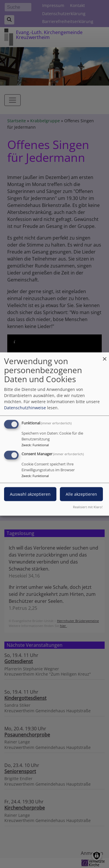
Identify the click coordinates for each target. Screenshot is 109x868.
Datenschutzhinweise (25, 408)
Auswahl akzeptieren (30, 494)
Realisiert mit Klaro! (88, 507)
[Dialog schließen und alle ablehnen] (105, 356)
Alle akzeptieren (81, 494)
